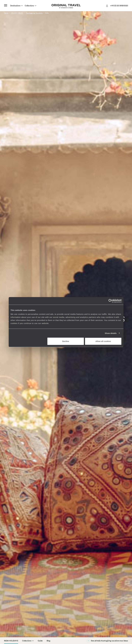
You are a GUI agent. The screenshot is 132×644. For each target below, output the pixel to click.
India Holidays (11, 641)
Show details (111, 333)
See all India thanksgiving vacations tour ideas (107, 641)
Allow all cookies (103, 341)
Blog (48, 641)
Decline (66, 341)
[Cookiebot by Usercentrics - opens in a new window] (110, 301)
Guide (40, 641)
